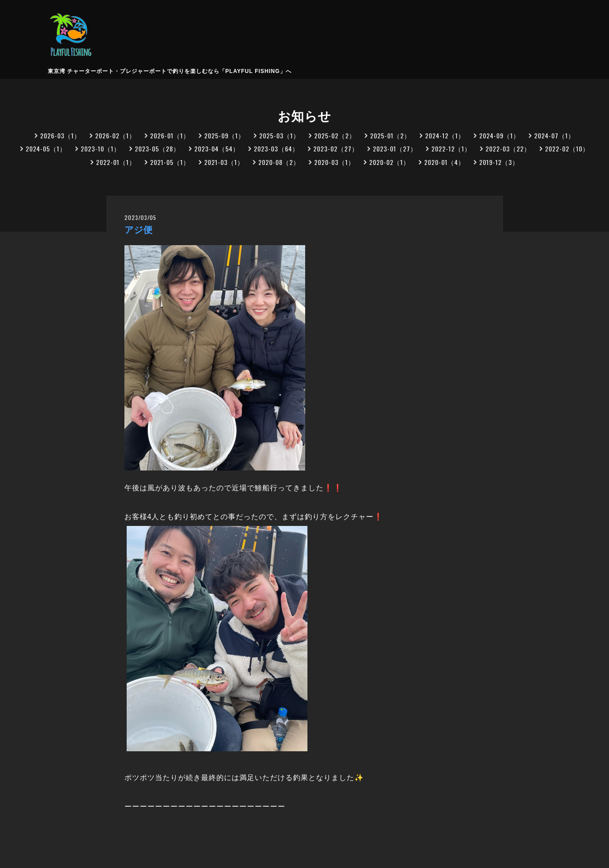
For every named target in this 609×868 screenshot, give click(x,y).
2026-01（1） (170, 135)
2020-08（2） (279, 162)
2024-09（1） (499, 135)
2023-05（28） (157, 148)
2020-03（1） (334, 162)
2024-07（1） (554, 135)
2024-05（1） (46, 148)
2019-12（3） (499, 162)
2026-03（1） (60, 135)
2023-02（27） (336, 148)
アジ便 (139, 230)
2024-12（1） (445, 135)
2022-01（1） (116, 162)
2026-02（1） (115, 135)
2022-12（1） (451, 148)
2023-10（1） (101, 148)
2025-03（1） (279, 135)
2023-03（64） (276, 148)
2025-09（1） (224, 135)
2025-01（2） (390, 135)
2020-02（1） (389, 162)
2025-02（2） (335, 135)
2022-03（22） (508, 148)
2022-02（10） (567, 148)
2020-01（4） (444, 162)
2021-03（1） (224, 162)
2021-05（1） (170, 162)
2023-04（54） (217, 148)
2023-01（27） (395, 148)
